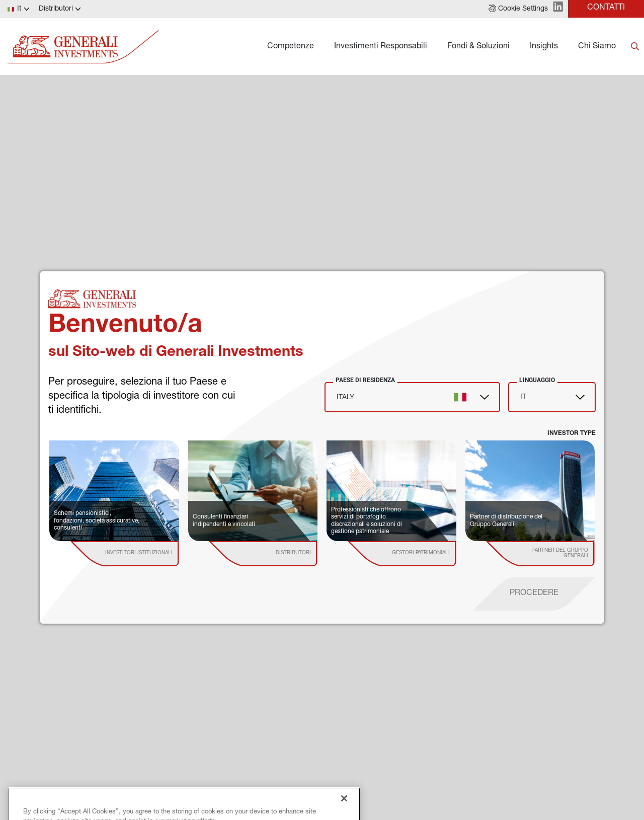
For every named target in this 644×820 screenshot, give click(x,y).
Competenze (291, 47)
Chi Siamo (597, 47)
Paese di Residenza (365, 380)
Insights (544, 47)
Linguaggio (537, 380)
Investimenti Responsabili (381, 47)
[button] (518, 9)
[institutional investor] (139, 554)
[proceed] (534, 594)
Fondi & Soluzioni (478, 47)
